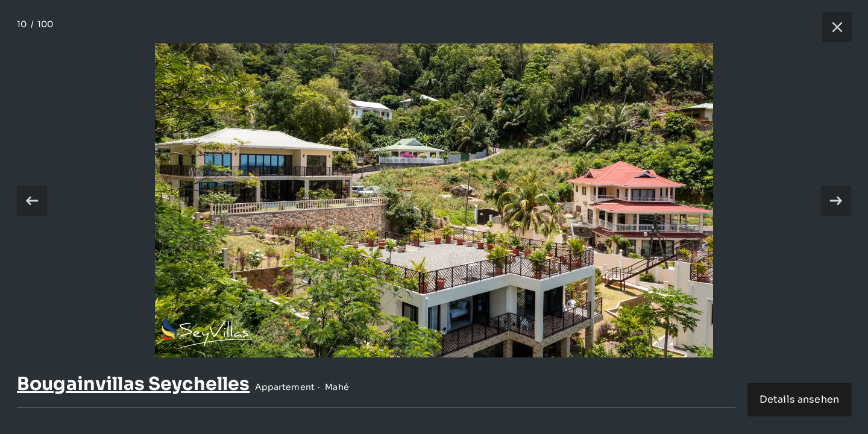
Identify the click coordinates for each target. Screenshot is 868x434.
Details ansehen (799, 399)
